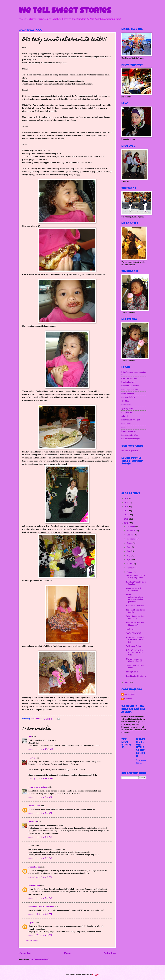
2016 (126, 498)
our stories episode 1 (130, 451)
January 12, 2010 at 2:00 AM (40, 914)
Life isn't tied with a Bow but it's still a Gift (135, 653)
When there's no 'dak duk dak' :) (135, 617)
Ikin (30, 737)
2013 (126, 511)
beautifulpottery (128, 382)
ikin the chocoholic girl (131, 439)
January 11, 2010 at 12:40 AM (41, 779)
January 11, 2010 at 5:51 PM (40, 898)
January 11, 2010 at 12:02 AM (41, 749)
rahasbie (125, 416)
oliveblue (125, 401)
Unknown (128, 699)
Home (68, 953)
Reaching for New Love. (136, 676)
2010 (126, 523)
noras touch (126, 405)
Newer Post (25, 953)
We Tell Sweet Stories (65, 11)
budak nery (126, 424)
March (130, 564)
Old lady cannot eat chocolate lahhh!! (134, 660)
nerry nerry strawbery (38, 787)
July (129, 547)
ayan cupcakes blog (129, 378)
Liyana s (32, 923)
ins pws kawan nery (129, 431)
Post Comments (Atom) (39, 959)
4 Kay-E (32, 758)
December (131, 527)
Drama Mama (34, 806)
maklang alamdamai (130, 390)
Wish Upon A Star (134, 646)
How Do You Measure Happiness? (135, 624)
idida (123, 427)
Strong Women (132, 672)
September (131, 539)
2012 (126, 515)
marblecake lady (128, 397)
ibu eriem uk (127, 412)
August (130, 543)
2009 (126, 682)
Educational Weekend (135, 606)
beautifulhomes (128, 393)
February (131, 568)
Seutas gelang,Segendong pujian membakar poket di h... (135, 598)
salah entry (131, 629)
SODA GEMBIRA (134, 633)
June (129, 551)
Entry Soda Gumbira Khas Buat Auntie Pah (135, 640)
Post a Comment (32, 941)
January (130, 572)
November (131, 531)
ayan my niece (127, 409)
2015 (126, 503)
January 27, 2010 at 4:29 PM (40, 935)
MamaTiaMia (34, 867)
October (130, 535)
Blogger (95, 975)
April (129, 560)
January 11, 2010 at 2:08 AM (40, 797)
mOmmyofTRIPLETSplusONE (41, 907)
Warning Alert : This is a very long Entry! (135, 577)
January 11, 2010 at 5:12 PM (40, 858)
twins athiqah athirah (130, 386)
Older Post (110, 953)
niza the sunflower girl (131, 420)
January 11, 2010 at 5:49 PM (40, 877)
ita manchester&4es (130, 435)
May (129, 555)
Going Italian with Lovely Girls (134, 589)
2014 (126, 507)
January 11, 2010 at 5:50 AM (40, 813)
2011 (126, 519)
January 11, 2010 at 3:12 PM (40, 837)
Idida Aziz (33, 822)
